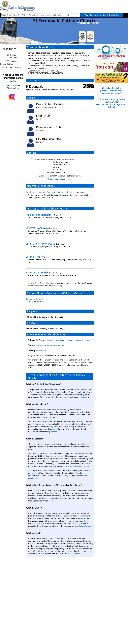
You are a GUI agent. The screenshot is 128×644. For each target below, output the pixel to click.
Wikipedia (84, 397)
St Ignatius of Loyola (37, 228)
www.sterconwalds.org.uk (60, 179)
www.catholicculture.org (82, 526)
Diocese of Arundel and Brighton (50, 345)
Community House (34, 299)
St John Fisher (34, 257)
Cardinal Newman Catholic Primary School (50, 192)
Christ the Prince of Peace (40, 244)
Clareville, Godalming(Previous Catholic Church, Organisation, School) (112, 91)
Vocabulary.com (82, 466)
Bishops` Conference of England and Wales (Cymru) (69, 340)
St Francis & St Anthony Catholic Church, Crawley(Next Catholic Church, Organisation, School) (112, 103)
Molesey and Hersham (38, 215)
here (17, 88)
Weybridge (41, 350)
